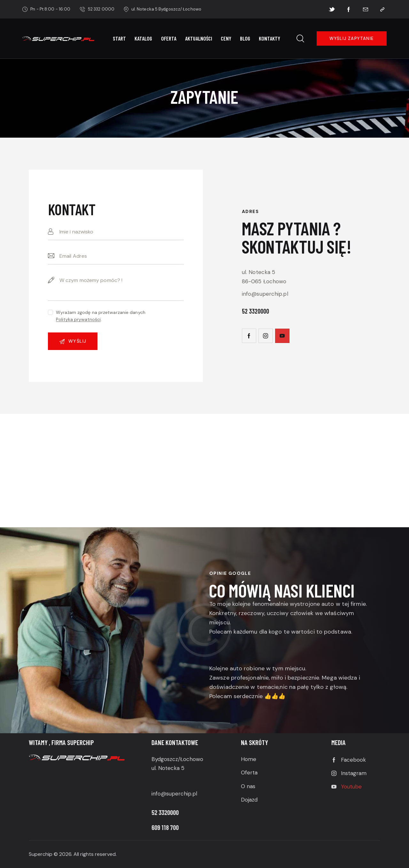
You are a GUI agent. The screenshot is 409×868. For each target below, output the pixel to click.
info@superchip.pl (265, 294)
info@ (159, 794)
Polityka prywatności (78, 320)
